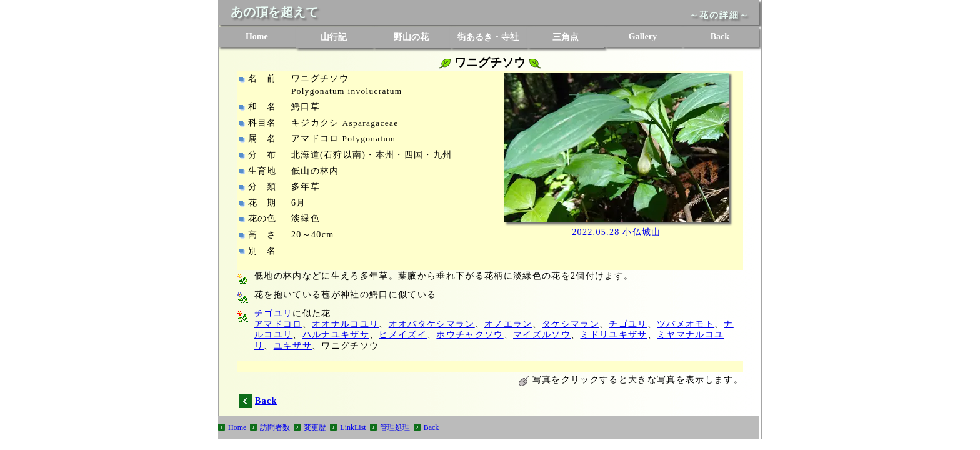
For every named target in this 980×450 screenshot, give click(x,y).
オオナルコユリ (345, 324)
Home (257, 37)
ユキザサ (293, 346)
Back (720, 37)
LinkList (353, 427)
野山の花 (411, 37)
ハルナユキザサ (336, 335)
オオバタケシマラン (432, 324)
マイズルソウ (542, 335)
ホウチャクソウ (470, 335)
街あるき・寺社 (488, 37)
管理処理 (395, 427)
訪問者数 (275, 427)
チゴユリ (273, 313)
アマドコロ (278, 324)
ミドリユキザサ (613, 335)
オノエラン (508, 324)
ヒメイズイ (403, 335)
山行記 (334, 37)
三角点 (566, 37)
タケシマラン (571, 324)
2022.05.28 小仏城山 (617, 232)
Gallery (643, 37)
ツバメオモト (686, 324)
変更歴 (315, 427)
